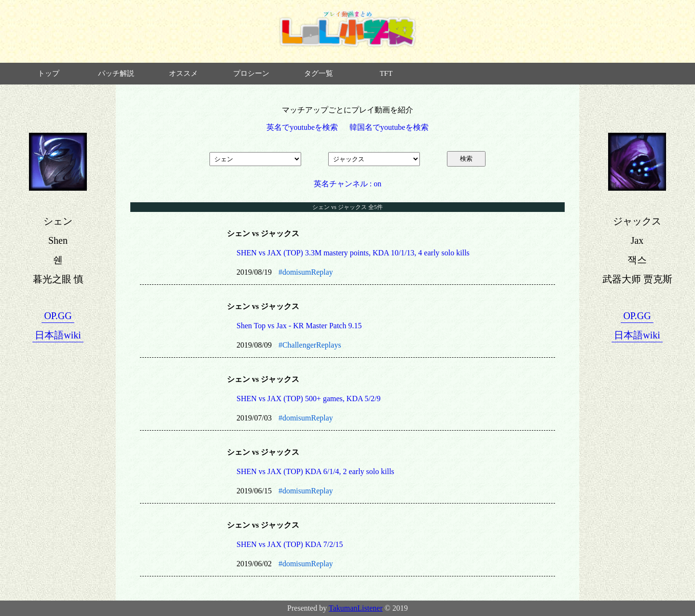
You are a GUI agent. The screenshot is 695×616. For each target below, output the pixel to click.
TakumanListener (356, 608)
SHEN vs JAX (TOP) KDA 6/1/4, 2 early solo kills (315, 471)
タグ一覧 (319, 73)
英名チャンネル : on (347, 184)
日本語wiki (58, 335)
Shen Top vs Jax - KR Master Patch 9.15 (299, 326)
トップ (49, 73)
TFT (386, 73)
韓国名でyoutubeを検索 (389, 127)
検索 (466, 159)
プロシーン (251, 73)
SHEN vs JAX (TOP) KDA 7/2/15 (290, 544)
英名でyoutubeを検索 (302, 127)
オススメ (183, 73)
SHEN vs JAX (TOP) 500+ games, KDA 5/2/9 (309, 399)
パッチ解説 (116, 73)
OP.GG (58, 316)
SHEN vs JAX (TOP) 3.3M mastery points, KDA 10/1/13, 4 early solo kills (353, 253)
